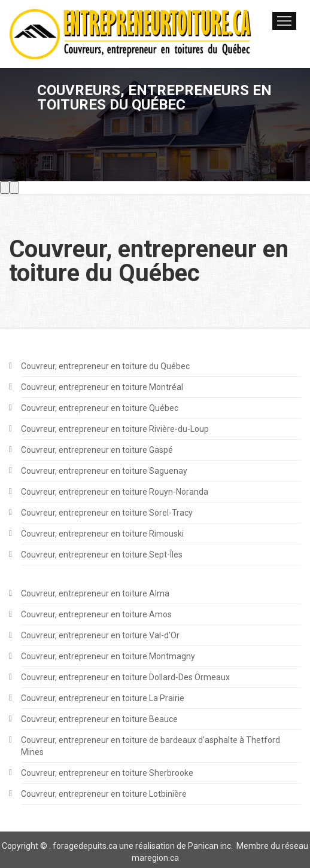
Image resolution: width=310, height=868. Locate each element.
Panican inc (209, 846)
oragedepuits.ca (87, 846)
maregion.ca (155, 858)
